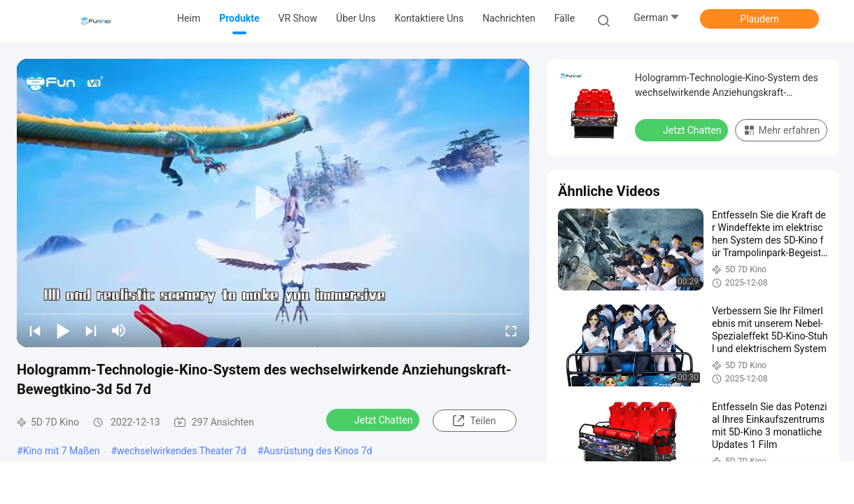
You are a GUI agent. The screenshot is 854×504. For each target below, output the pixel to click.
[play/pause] (63, 330)
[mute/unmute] (119, 330)
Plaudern (759, 19)
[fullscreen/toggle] (511, 330)
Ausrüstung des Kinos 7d (317, 451)
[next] (91, 330)
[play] (273, 203)
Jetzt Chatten (374, 419)
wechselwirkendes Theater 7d (182, 451)
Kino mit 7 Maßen (62, 451)
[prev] (35, 330)
